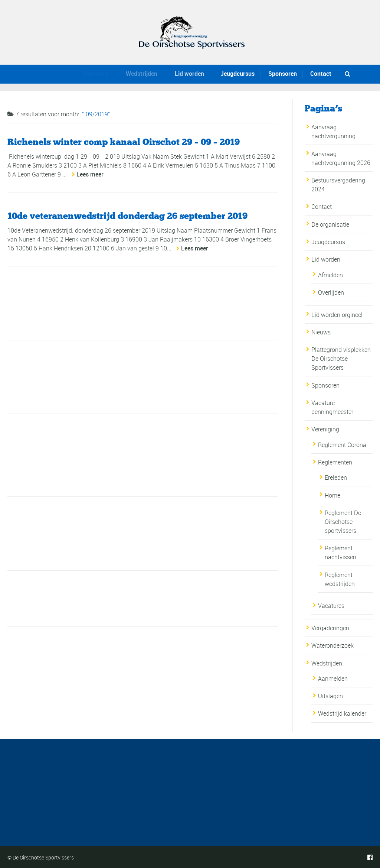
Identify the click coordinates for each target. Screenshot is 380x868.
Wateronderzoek (332, 645)
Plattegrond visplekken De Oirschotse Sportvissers (341, 359)
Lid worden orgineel (337, 315)
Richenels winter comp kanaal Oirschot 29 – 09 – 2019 (124, 142)
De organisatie (330, 224)
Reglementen (335, 462)
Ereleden (336, 477)
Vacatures (331, 606)
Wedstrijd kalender (342, 713)
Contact (321, 74)
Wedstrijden (139, 74)
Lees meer (90, 174)
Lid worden (186, 74)
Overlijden (331, 292)
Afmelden (330, 275)
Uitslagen (330, 696)
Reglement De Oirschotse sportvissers (343, 522)
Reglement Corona (342, 445)
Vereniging (325, 429)
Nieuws (321, 332)
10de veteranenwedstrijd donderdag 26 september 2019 (127, 216)
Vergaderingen (330, 628)
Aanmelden (333, 678)
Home (332, 495)
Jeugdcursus (236, 74)
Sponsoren (282, 74)
